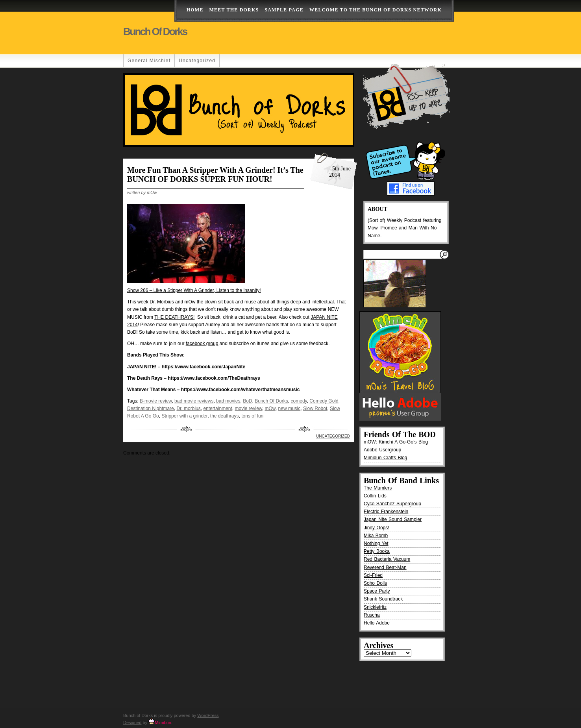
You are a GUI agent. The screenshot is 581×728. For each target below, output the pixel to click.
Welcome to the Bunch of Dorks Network (376, 10)
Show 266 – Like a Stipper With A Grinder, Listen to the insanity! (194, 290)
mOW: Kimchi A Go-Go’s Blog (396, 442)
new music (290, 408)
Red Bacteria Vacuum (387, 559)
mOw (270, 408)
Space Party (377, 591)
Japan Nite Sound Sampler (393, 519)
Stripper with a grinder (184, 416)
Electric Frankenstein (386, 512)
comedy (299, 401)
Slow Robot (315, 408)
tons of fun (252, 416)
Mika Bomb (376, 536)
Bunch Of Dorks (271, 401)
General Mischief (149, 61)
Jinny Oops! (377, 528)
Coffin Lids (375, 496)
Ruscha (372, 615)
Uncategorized (197, 61)
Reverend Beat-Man (385, 567)
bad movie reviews (194, 401)
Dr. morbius (188, 408)
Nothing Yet (376, 543)
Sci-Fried (373, 575)
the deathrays (225, 416)
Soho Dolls (375, 583)
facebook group (202, 344)
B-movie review (156, 401)
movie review (249, 408)
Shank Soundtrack (383, 599)
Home (195, 10)
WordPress (208, 715)
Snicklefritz (375, 607)
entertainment (217, 408)
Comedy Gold (324, 401)
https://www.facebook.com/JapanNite (204, 367)
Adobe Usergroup (382, 450)
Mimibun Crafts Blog (385, 458)
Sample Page (284, 10)
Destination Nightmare (151, 408)
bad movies (228, 401)
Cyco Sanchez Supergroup (392, 504)
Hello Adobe (377, 623)
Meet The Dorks (234, 10)
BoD (247, 401)
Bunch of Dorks (155, 31)
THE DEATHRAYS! (174, 317)
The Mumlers (378, 488)
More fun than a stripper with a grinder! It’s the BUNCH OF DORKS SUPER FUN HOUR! (215, 175)
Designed (132, 722)
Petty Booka (377, 551)
